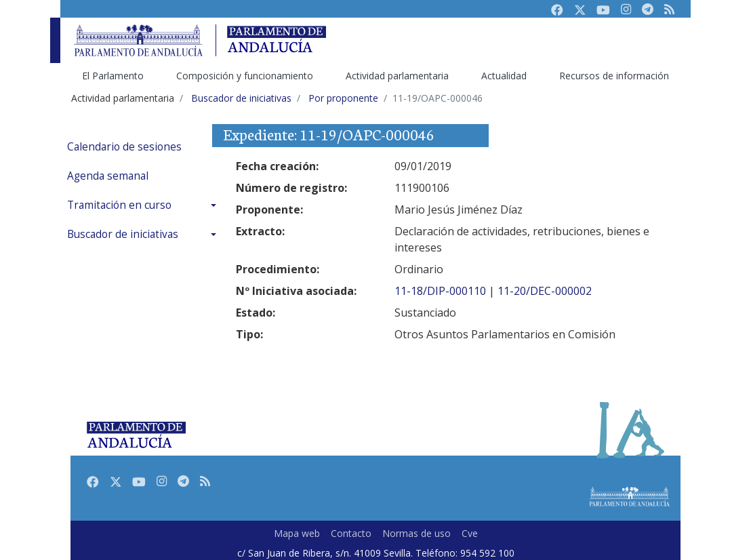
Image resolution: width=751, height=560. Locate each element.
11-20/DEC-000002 (545, 291)
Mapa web (297, 533)
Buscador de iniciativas (123, 234)
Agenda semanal (108, 176)
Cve (470, 533)
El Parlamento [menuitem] (113, 76)
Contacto (351, 533)
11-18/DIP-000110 (440, 291)
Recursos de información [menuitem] (614, 76)
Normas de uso (417, 533)
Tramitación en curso (119, 205)
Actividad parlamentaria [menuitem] (397, 76)
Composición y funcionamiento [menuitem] (245, 76)
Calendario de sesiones (124, 147)
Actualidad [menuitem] (504, 76)
